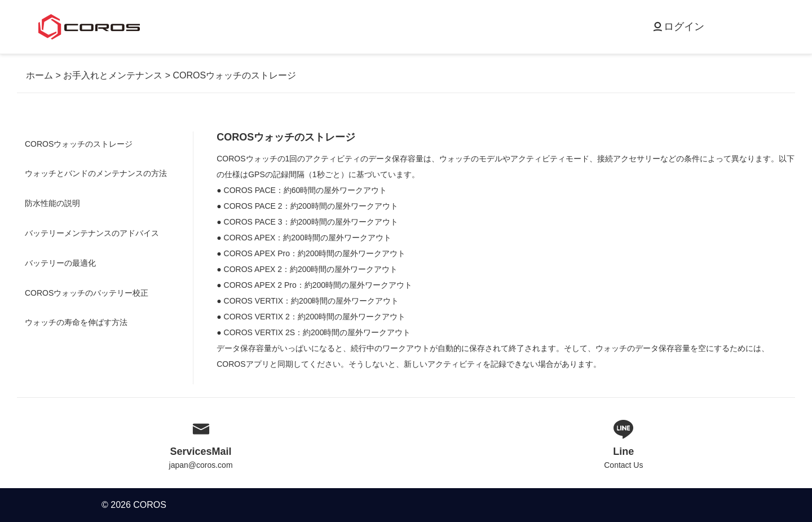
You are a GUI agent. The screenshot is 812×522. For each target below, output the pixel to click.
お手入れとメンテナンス (113, 75)
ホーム (39, 75)
